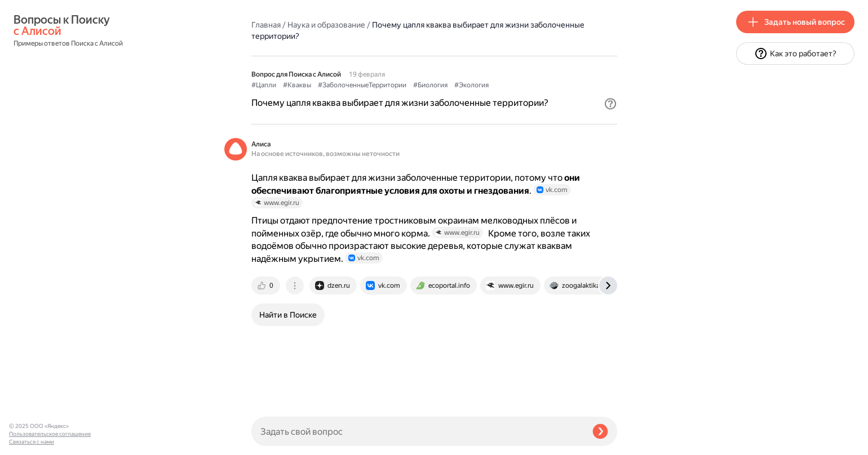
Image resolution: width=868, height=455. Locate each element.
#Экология (471, 85)
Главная (266, 25)
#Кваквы (297, 85)
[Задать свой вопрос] (417, 431)
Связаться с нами (32, 442)
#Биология (430, 85)
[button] (610, 104)
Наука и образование (326, 25)
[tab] (267, 286)
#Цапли (264, 85)
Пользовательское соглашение (50, 434)
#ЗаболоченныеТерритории (362, 85)
